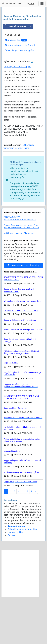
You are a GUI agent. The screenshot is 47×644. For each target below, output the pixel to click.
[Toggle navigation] (42, 4)
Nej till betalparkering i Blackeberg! (19, 280)
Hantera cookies (15, 579)
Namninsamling (13, 82)
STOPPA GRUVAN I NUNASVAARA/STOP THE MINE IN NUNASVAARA (20, 267)
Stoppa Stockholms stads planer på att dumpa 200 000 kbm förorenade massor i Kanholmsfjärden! (22, 275)
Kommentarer (13, 92)
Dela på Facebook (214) (17, 74)
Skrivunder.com (11, 3)
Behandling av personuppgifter (20, 97)
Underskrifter (16, 87)
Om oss (11, 582)
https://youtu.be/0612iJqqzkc (17, 114)
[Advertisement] (23, 35)
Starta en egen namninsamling (24, 312)
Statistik (30, 92)
